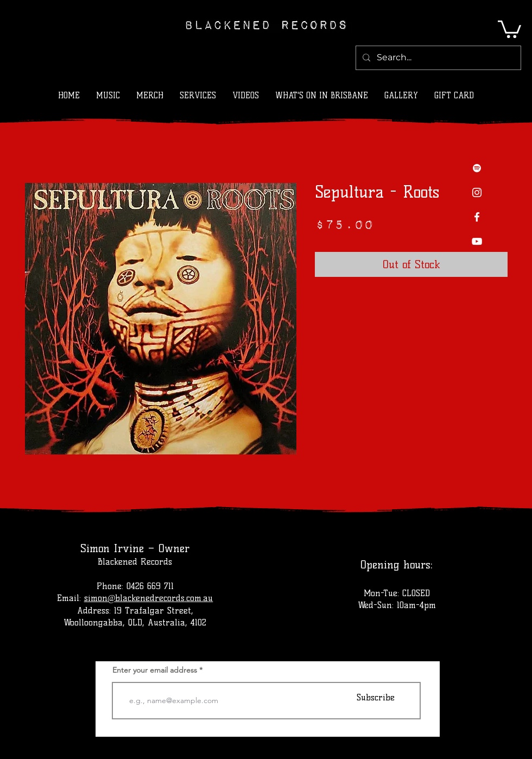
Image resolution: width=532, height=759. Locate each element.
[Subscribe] (376, 697)
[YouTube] (477, 241)
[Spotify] (477, 168)
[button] (509, 28)
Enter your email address (155, 670)
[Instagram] (477, 192)
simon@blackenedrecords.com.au (149, 598)
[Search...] (437, 58)
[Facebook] (477, 217)
